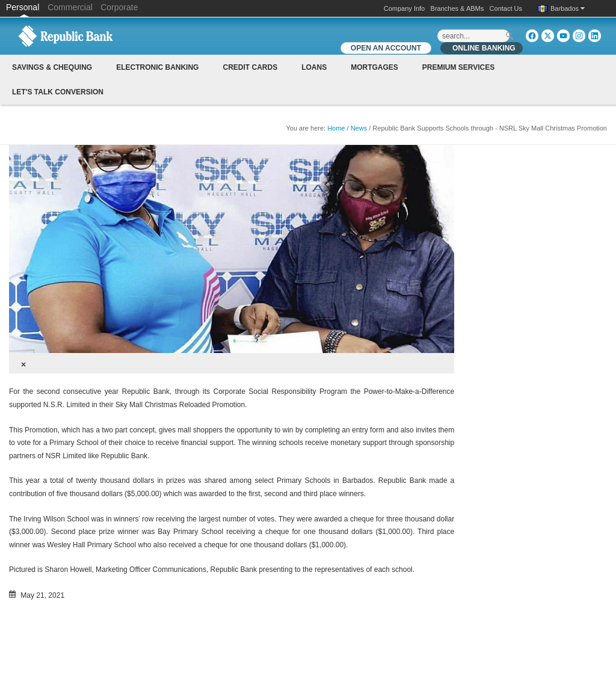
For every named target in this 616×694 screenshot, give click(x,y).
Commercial (70, 7)
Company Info (404, 8)
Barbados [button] (568, 8)
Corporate (119, 7)
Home (336, 128)
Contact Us (506, 8)
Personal (24, 7)
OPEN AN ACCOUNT (386, 48)
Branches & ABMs (457, 8)
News (359, 128)
